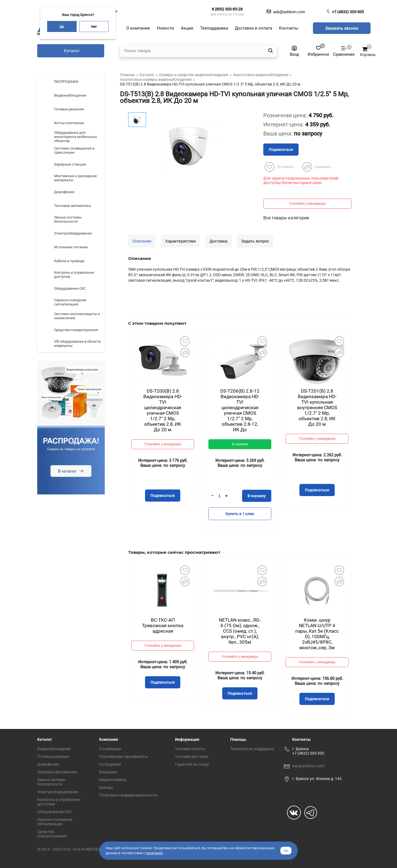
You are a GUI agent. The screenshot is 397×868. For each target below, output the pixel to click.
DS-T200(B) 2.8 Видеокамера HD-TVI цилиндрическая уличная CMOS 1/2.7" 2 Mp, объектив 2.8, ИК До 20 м (163, 410)
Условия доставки (192, 757)
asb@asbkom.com (308, 766)
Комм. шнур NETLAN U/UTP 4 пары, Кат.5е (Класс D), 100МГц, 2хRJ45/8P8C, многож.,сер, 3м (317, 634)
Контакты (301, 739)
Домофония (48, 764)
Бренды (106, 787)
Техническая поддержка (252, 749)
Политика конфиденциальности (128, 795)
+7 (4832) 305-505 (348, 12)
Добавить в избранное (185, 341)
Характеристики (180, 241)
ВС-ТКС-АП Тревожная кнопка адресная (163, 625)
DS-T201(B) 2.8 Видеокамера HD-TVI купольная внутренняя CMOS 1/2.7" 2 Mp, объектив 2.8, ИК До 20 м (317, 408)
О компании (110, 749)
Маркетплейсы (113, 780)
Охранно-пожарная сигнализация (55, 822)
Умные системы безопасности (51, 782)
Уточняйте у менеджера (307, 204)
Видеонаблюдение (54, 749)
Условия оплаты (190, 749)
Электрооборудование (58, 792)
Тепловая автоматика (57, 772)
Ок (286, 851)
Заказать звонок (342, 28)
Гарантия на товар (192, 764)
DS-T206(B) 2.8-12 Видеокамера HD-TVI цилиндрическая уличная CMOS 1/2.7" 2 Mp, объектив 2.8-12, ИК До (240, 410)
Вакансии (108, 772)
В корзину (257, 496)
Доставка (218, 241)
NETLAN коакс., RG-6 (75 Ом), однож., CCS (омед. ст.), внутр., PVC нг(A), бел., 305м (240, 631)
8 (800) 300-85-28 (227, 9)
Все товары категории (286, 218)
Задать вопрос (255, 241)
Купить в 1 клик (240, 514)
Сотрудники (110, 764)
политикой (154, 853)
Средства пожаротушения (52, 834)
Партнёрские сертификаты (124, 757)
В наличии (240, 444)
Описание (142, 241)
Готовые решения (53, 757)
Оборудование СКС (55, 812)
